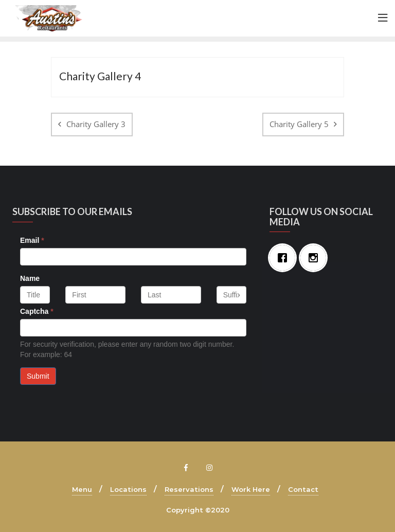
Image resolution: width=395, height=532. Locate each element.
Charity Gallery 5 (299, 124)
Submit (38, 376)
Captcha (37, 311)
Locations (128, 489)
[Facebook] (285, 258)
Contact (303, 489)
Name (30, 278)
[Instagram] (316, 258)
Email (32, 240)
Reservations (189, 489)
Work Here (251, 489)
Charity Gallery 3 (96, 124)
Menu (82, 489)
